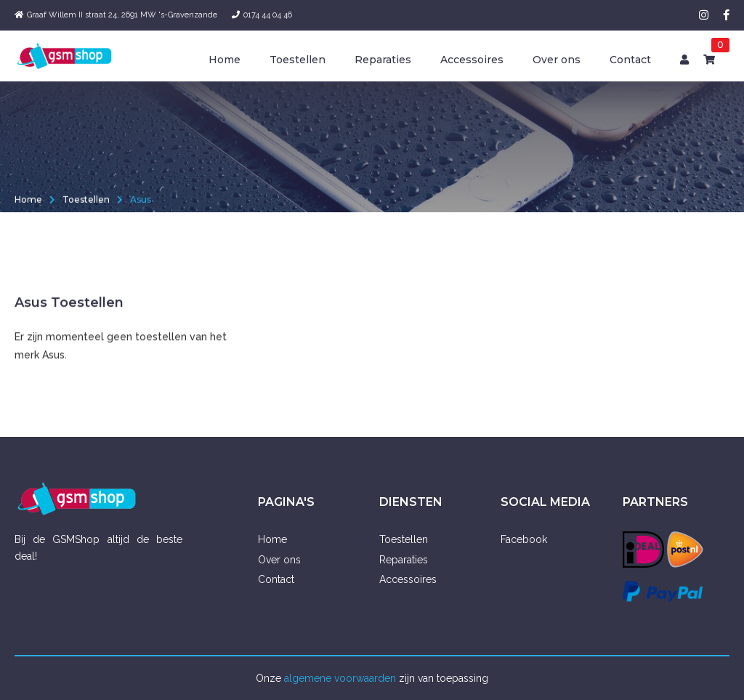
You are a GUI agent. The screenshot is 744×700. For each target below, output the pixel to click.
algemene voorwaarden (340, 678)
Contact (630, 60)
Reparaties (383, 60)
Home (225, 60)
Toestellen (298, 60)
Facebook (524, 539)
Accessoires (472, 60)
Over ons (557, 60)
